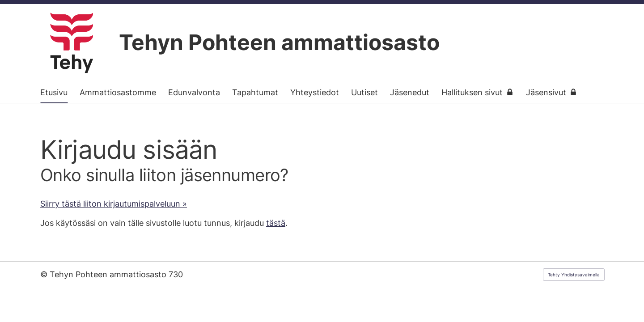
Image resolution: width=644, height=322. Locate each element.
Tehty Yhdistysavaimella (574, 275)
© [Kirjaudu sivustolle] (45, 274)
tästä (276, 223)
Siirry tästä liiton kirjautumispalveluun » (114, 204)
